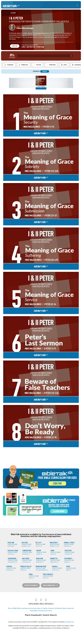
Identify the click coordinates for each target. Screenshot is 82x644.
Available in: (36, 71)
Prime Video (51, 65)
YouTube (37, 65)
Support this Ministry (31, 585)
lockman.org (70, 622)
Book (64, 65)
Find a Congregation (50, 585)
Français (45, 71)
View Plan (15, 46)
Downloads (23, 65)
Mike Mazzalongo (25, 28)
